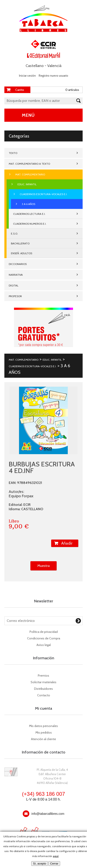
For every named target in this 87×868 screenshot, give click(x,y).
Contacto (44, 695)
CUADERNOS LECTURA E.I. (29, 214)
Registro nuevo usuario (53, 76)
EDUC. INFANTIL (27, 184)
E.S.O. (14, 234)
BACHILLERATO (20, 243)
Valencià (54, 66)
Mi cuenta (43, 708)
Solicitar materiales (43, 682)
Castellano (35, 66)
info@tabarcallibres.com (48, 814)
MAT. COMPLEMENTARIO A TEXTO (29, 164)
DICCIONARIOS (18, 264)
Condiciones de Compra (44, 638)
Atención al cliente (43, 739)
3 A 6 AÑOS (29, 204)
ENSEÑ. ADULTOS (22, 253)
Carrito (20, 90)
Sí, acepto (40, 864)
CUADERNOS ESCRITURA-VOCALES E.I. (43, 194)
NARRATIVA (16, 275)
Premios (43, 676)
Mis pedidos (44, 732)
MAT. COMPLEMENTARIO (30, 174)
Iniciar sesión (27, 76)
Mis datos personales (43, 726)
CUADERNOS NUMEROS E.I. (30, 224)
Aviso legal (44, 645)
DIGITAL (14, 285)
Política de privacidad (44, 632)
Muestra (43, 566)
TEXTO (13, 153)
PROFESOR (15, 296)
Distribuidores (43, 689)
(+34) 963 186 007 (44, 794)
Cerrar (54, 864)
